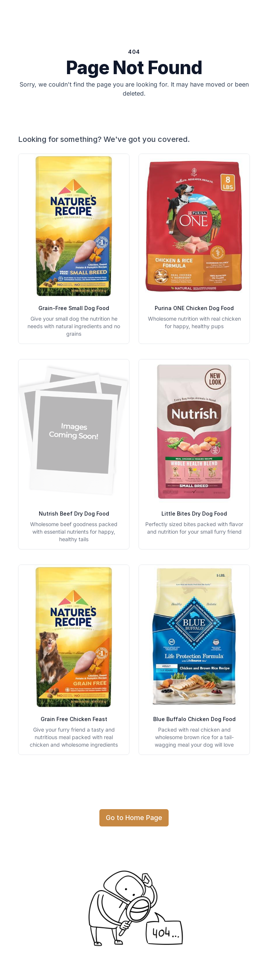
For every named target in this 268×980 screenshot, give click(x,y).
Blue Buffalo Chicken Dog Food (194, 719)
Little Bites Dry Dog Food (194, 514)
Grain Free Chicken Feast (74, 719)
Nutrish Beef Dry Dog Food (74, 514)
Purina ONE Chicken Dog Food (194, 308)
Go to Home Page (134, 818)
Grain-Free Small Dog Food (74, 308)
